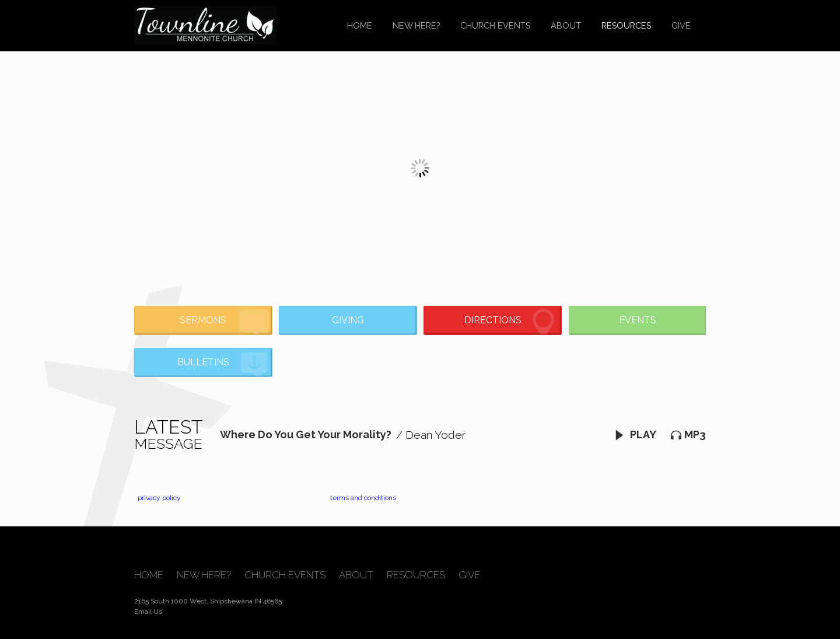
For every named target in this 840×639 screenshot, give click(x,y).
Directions (512, 322)
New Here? (416, 25)
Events (638, 320)
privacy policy (159, 498)
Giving (348, 320)
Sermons (224, 322)
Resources (626, 25)
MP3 (688, 434)
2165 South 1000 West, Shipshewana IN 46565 (208, 601)
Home (360, 25)
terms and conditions (363, 498)
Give (681, 25)
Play (635, 434)
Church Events (495, 25)
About (566, 25)
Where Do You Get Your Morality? (306, 434)
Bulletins (223, 364)
